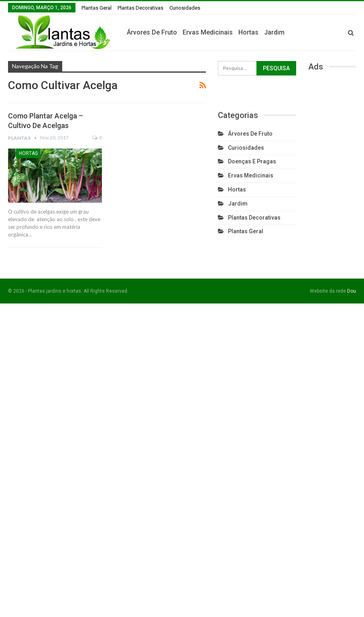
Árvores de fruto (188, 32)
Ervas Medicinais (243, 32)
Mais (333, 33)
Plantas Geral (97, 8)
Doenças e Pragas (252, 161)
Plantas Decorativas (140, 8)
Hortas (284, 32)
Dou (352, 291)
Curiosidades (185, 8)
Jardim (310, 32)
